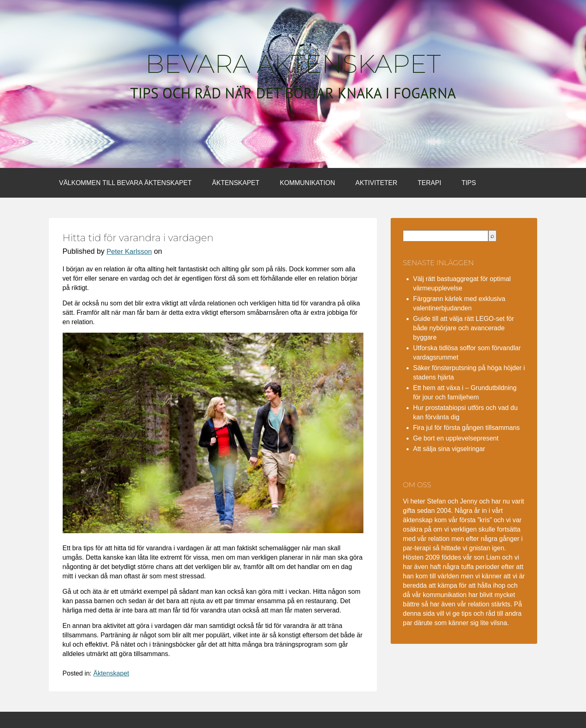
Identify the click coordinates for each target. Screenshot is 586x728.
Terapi (429, 183)
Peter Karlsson (129, 252)
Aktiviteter (376, 183)
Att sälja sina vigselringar (449, 449)
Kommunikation (308, 183)
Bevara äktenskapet (293, 64)
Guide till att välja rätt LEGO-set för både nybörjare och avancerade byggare (464, 328)
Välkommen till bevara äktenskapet (125, 183)
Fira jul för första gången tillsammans (466, 428)
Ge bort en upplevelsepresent (456, 438)
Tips (469, 183)
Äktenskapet (236, 183)
